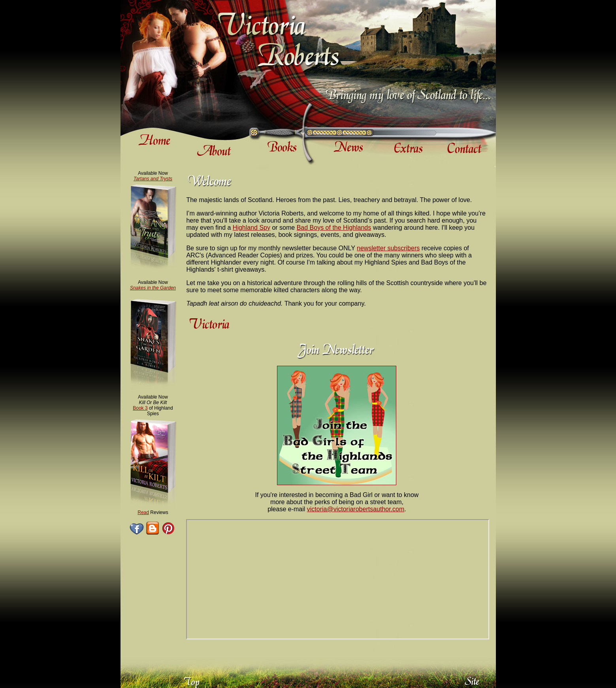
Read (143, 512)
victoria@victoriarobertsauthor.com (356, 509)
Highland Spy (251, 228)
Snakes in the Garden (153, 288)
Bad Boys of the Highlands (334, 228)
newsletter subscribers (388, 248)
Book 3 (140, 408)
